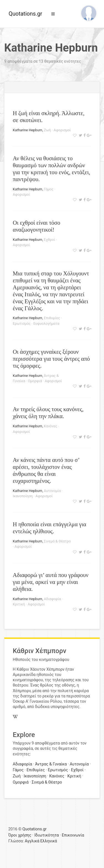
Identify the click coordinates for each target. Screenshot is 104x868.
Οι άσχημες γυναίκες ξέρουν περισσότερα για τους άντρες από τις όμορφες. (51, 359)
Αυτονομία (52, 491)
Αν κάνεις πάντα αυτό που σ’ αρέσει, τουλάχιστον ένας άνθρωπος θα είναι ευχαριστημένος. (46, 470)
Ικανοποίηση (23, 496)
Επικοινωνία (73, 835)
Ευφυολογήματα (46, 323)
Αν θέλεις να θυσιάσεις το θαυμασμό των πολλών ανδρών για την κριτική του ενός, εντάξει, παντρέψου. (51, 169)
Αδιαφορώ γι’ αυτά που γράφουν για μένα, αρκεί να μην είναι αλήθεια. (51, 582)
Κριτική (19, 604)
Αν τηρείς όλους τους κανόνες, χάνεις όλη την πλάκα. (48, 413)
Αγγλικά (32, 841)
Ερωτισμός (22, 323)
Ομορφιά (35, 381)
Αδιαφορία (52, 599)
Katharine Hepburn (27, 130)
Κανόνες (50, 426)
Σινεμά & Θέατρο (57, 541)
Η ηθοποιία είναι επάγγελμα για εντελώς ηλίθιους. (50, 528)
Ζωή (47, 130)
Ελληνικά (49, 841)
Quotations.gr (25, 14)
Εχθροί (49, 240)
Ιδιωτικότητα (47, 835)
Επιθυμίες (52, 318)
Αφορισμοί (62, 130)
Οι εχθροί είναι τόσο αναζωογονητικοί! (36, 226)
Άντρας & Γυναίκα (51, 764)
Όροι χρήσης (20, 835)
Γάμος (49, 189)
